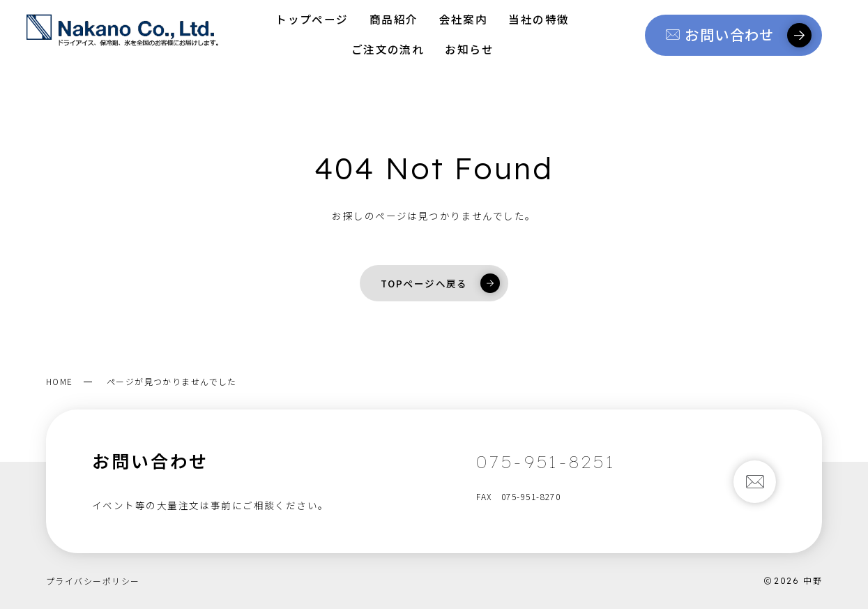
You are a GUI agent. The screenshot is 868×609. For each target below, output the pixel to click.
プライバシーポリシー (93, 581)
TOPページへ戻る (440, 283)
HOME (60, 381)
